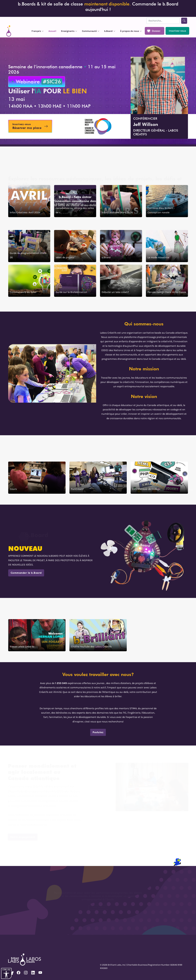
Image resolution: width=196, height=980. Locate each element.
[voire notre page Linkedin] (33, 973)
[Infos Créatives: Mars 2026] (121, 201)
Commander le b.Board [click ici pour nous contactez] (26, 573)
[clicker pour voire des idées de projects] (75, 246)
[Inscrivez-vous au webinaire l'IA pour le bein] (30, 126)
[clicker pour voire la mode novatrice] (167, 246)
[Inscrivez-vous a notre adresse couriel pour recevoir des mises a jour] (177, 31)
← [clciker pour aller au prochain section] (5, 490)
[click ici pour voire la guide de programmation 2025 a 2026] (29, 246)
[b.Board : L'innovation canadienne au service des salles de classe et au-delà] (75, 201)
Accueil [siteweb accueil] (52, 31)
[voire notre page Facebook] (19, 973)
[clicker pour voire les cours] (37, 478)
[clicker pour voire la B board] (121, 246)
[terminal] (4, 862)
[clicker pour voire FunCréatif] (98, 478)
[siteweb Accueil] (9, 31)
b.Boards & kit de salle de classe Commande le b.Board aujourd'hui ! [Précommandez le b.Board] (98, 7)
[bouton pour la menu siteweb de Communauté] (91, 31)
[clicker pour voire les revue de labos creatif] (37, 635)
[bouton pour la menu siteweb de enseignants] (69, 31)
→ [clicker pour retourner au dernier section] (191, 490)
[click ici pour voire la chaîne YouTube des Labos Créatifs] (98, 635)
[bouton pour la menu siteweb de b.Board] (110, 31)
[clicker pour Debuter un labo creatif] (121, 281)
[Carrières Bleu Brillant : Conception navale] (167, 201)
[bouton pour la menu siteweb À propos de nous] (131, 31)
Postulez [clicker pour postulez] (98, 732)
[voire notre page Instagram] (26, 973)
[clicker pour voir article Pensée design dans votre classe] (167, 281)
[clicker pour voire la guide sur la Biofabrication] (75, 281)
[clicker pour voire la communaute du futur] (29, 281)
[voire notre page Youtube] (40, 973)
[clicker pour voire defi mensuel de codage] (159, 478)
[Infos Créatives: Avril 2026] (29, 201)
